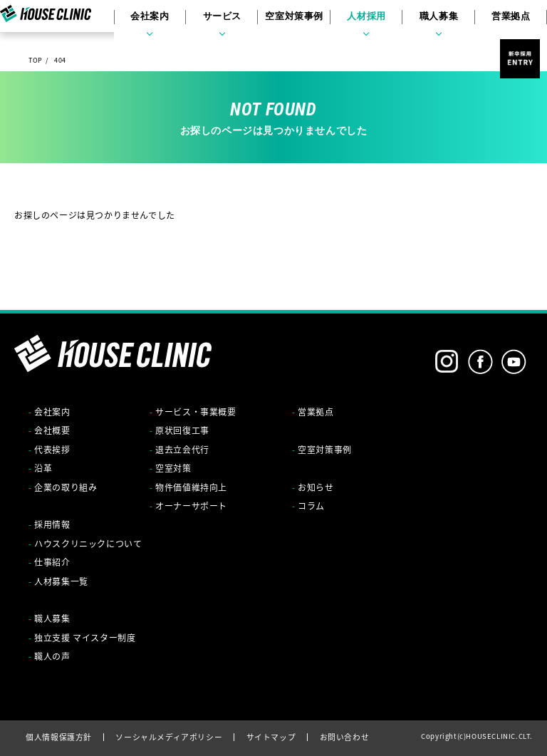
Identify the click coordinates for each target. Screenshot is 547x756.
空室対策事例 (293, 22)
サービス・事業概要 (196, 412)
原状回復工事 (182, 430)
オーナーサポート (191, 506)
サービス (224, 22)
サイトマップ (271, 737)
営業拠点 (499, 22)
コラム (311, 506)
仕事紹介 (52, 562)
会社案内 (156, 22)
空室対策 (173, 468)
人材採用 (362, 22)
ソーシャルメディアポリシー (169, 737)
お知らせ (316, 487)
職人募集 (430, 22)
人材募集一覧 (61, 581)
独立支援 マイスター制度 (85, 638)
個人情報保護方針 (59, 737)
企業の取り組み (66, 487)
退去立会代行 (182, 450)
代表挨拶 (52, 450)
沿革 (43, 468)
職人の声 (52, 656)
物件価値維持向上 (191, 487)
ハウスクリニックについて (88, 544)
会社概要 (52, 430)
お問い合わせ (345, 737)
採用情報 (52, 524)
